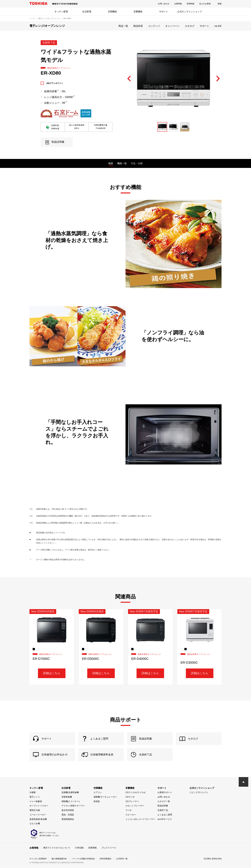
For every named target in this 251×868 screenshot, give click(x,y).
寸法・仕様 (137, 163)
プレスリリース (109, 848)
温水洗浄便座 (68, 811)
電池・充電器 (68, 815)
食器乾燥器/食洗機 (38, 819)
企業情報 (178, 4)
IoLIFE (218, 26)
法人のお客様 (205, 4)
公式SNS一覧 (122, 859)
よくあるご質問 (165, 815)
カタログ (190, 26)
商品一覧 (123, 26)
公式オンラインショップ (190, 12)
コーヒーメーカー (38, 815)
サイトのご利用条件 (38, 859)
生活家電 (87, 12)
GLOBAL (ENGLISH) (213, 859)
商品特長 (138, 26)
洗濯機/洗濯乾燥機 (70, 793)
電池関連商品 (68, 819)
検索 (220, 4)
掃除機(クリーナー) (71, 802)
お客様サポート (165, 793)
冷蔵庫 (33, 793)
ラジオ (129, 811)
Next (218, 79)
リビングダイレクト (199, 793)
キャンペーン (172, 26)
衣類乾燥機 (67, 797)
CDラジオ (130, 797)
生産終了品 (163, 811)
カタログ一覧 (164, 802)
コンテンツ (154, 26)
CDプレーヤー (132, 802)
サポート (164, 12)
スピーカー (131, 815)
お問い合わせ (164, 4)
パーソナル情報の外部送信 (83, 859)
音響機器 (138, 12)
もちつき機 (35, 824)
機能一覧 (122, 163)
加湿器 (97, 802)
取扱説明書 (163, 806)
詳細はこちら (52, 673)
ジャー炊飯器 (36, 802)
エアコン (98, 793)
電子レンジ (35, 797)
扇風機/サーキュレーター (105, 797)
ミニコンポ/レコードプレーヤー (140, 819)
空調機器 (112, 12)
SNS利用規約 (105, 859)
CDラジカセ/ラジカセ (136, 793)
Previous (129, 79)
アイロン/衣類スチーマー (73, 806)
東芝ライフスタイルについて (57, 848)
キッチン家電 (61, 12)
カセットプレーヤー (135, 806)
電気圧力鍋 (35, 811)
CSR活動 (79, 848)
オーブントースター (39, 806)
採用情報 (190, 4)
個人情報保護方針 (59, 859)
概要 (111, 163)
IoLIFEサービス (165, 819)
